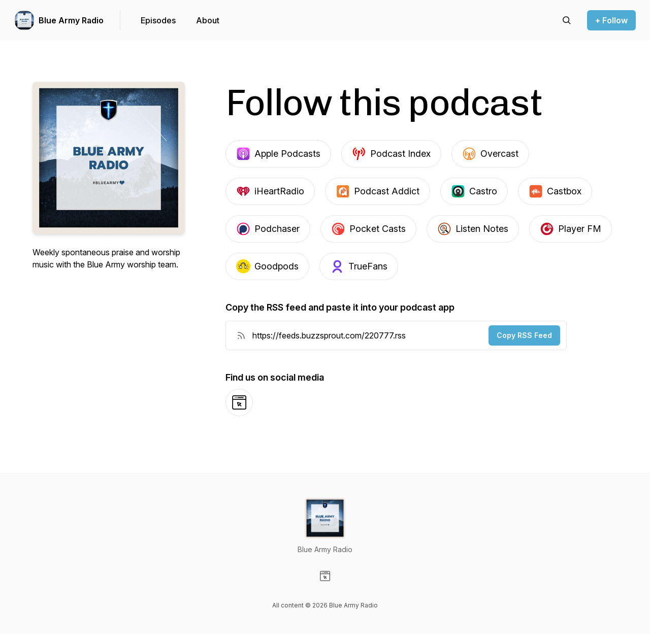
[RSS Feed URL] (241, 335)
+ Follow (611, 20)
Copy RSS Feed (524, 335)
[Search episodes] (567, 20)
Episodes (158, 20)
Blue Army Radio (71, 20)
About (208, 20)
